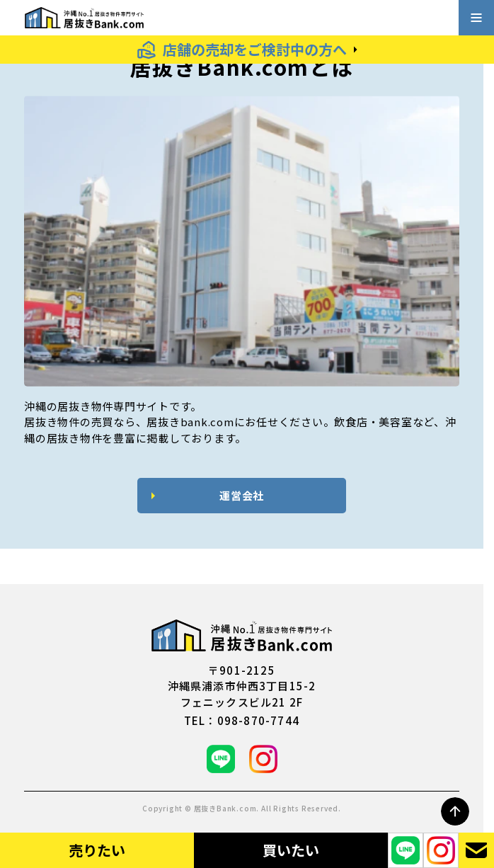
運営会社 (242, 495)
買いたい (291, 850)
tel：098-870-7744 (242, 720)
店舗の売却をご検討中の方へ (255, 49)
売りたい (97, 850)
